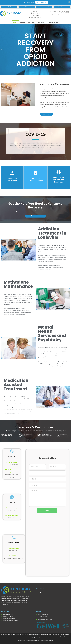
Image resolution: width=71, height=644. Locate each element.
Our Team (31, 22)
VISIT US (12, 457)
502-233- (12, 551)
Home (15, 22)
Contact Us (53, 22)
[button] (9, 7)
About (23, 22)
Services (42, 22)
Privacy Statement (42, 2)
